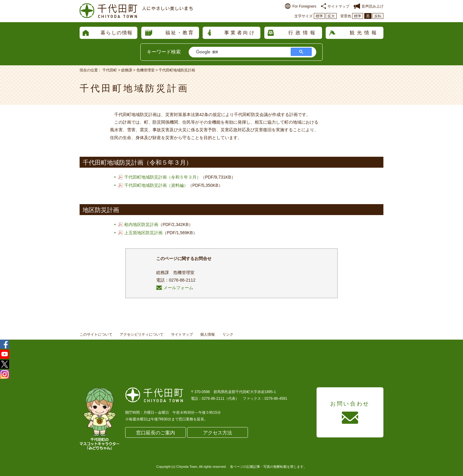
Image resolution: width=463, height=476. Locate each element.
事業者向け (240, 33)
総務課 (127, 70)
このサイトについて (96, 334)
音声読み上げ (369, 6)
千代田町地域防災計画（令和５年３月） (163, 177)
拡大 (331, 16)
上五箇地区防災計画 (143, 233)
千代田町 (110, 70)
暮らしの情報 (117, 33)
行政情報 (303, 33)
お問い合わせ (350, 404)
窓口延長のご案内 (156, 433)
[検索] (239, 52)
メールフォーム (175, 288)
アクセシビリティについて (142, 334)
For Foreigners (301, 6)
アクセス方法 (218, 433)
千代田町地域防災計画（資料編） (156, 185)
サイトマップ (335, 6)
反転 (378, 16)
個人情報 (207, 334)
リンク (228, 334)
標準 (319, 16)
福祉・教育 (180, 33)
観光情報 (364, 33)
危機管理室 (146, 70)
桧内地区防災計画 (141, 224)
